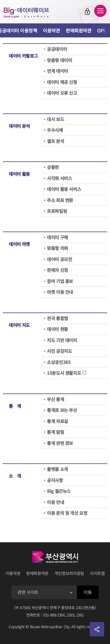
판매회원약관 (78, 30)
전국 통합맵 (57, 318)
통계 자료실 (57, 421)
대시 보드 (55, 119)
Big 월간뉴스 (59, 491)
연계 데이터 (57, 71)
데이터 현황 (57, 329)
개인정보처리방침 (69, 573)
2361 (80, 615)
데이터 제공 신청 (62, 82)
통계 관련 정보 (60, 443)
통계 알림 (55, 432)
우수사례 (55, 130)
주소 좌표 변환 (60, 200)
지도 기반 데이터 (62, 340)
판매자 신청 (57, 270)
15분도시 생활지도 (67, 373)
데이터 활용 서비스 (64, 189)
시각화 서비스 (59, 178)
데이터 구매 (57, 237)
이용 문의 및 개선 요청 (67, 513)
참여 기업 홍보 (60, 281)
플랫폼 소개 (57, 469)
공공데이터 (57, 49)
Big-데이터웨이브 (26, 13)
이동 (88, 592)
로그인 (87, 11)
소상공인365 (59, 362)
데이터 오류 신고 (62, 93)
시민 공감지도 (59, 351)
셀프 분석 (55, 141)
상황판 (53, 167)
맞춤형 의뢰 (57, 248)
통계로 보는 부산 (62, 410)
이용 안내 (55, 502)
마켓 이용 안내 (60, 292)
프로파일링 (57, 211)
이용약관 (51, 30)
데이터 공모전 (59, 259)
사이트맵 (97, 573)
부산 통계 (55, 399)
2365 (71, 615)
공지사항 (55, 480)
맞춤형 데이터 (59, 60)
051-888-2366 (54, 615)
